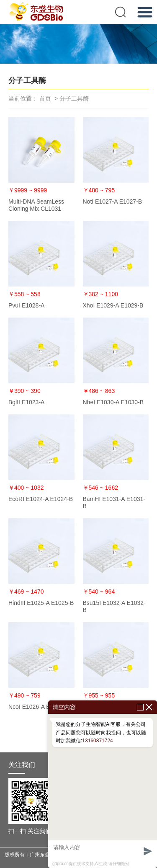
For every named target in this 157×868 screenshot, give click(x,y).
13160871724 (97, 741)
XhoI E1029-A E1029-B (113, 305)
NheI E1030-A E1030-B (113, 402)
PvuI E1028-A (26, 305)
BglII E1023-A (26, 402)
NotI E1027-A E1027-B (113, 201)
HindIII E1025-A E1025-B (41, 603)
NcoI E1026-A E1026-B (39, 707)
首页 (45, 98)
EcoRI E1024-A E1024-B (41, 499)
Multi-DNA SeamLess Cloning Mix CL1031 (36, 205)
